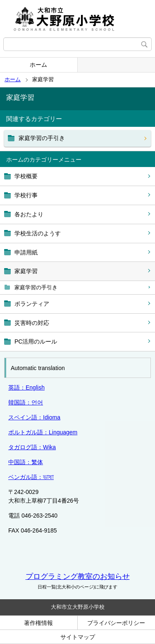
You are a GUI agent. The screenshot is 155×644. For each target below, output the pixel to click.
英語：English (26, 387)
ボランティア (32, 304)
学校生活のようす (38, 233)
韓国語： (26, 402)
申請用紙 (26, 252)
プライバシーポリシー (116, 623)
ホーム (38, 65)
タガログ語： (32, 447)
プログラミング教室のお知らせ (78, 576)
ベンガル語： (31, 477)
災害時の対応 (32, 323)
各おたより (29, 214)
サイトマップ (78, 637)
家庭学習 (26, 271)
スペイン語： (34, 417)
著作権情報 (38, 623)
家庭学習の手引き (36, 287)
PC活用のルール (36, 341)
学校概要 (26, 176)
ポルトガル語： (43, 432)
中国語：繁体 (26, 462)
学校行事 (26, 195)
